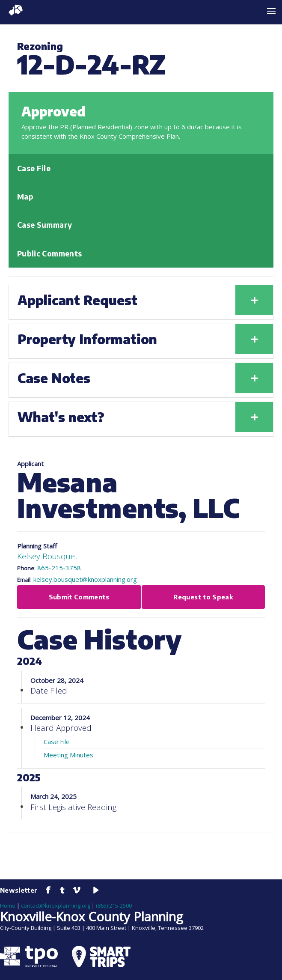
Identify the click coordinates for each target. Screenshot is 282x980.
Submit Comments (79, 597)
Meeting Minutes (68, 755)
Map (25, 197)
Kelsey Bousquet (47, 556)
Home (8, 906)
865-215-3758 (59, 568)
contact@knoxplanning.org (56, 906)
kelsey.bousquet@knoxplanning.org (85, 579)
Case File (34, 168)
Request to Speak (203, 597)
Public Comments (49, 253)
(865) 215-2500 (114, 906)
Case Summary (45, 225)
